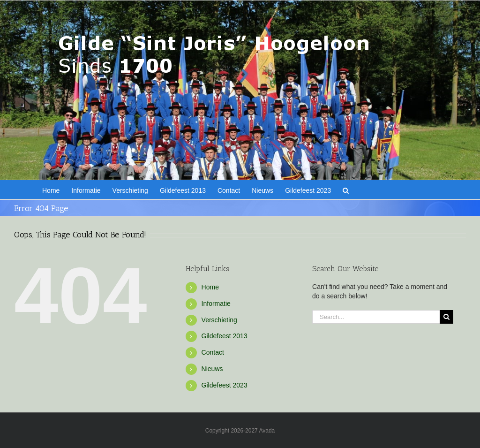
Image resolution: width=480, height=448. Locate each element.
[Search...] (376, 317)
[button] (346, 190)
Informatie (216, 304)
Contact (213, 352)
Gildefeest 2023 (225, 385)
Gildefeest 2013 (225, 336)
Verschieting (219, 320)
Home (210, 287)
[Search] (446, 317)
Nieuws (212, 369)
